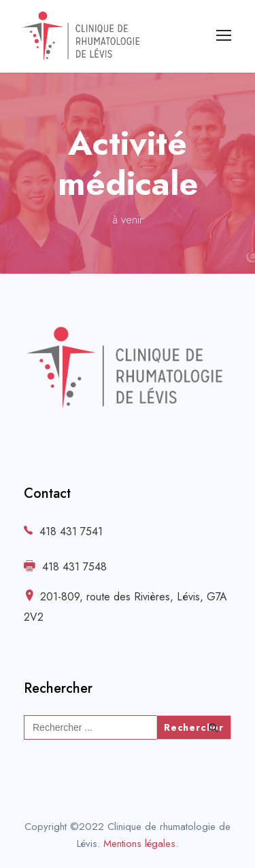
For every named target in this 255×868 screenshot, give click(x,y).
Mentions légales (139, 844)
